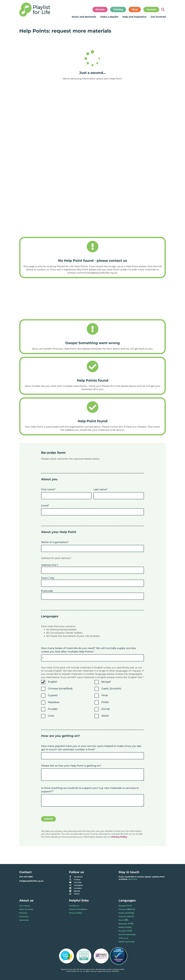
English (53, 682)
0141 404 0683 (26, 877)
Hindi (105, 695)
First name (48, 489)
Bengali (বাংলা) (125, 906)
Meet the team (26, 909)
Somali (106, 709)
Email (45, 506)
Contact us (74, 906)
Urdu (51, 716)
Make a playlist (109, 17)
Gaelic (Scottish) (111, 688)
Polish (105, 702)
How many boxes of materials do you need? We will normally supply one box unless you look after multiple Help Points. (89, 650)
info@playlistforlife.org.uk (31, 881)
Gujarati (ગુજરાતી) (126, 916)
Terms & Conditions (78, 909)
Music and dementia (84, 17)
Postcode (47, 591)
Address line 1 (50, 565)
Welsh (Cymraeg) (127, 942)
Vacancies (24, 920)
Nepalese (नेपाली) (126, 924)
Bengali (106, 682)
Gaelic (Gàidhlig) (126, 913)
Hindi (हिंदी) (123, 920)
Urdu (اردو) (123, 938)
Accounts (24, 916)
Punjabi (53, 709)
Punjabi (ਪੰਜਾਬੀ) (125, 931)
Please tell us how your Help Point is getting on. (71, 766)
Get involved (158, 17)
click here (133, 879)
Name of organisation (55, 542)
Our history (25, 906)
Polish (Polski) (125, 927)
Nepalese (54, 702)
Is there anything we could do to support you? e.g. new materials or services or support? (90, 790)
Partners (23, 913)
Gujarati (53, 695)
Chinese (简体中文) (127, 909)
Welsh (105, 716)
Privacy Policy (75, 913)
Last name (101, 489)
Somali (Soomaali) (127, 934)
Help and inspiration (134, 17)
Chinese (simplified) (60, 688)
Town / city (48, 578)
